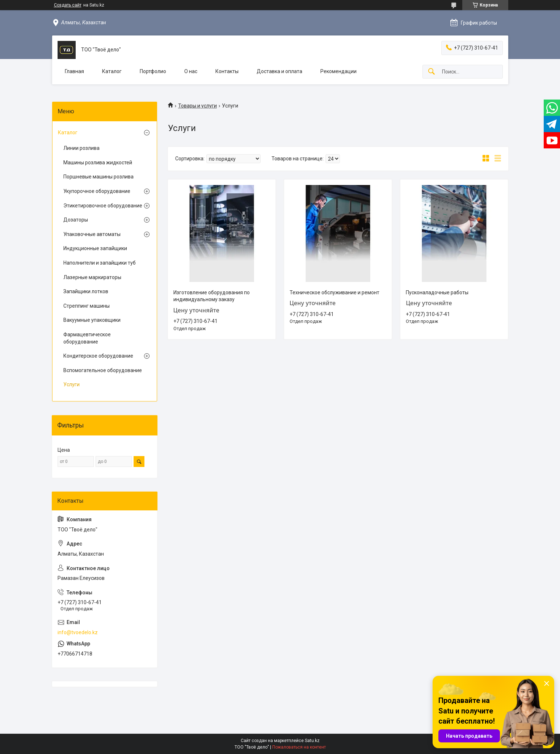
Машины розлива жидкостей (98, 163)
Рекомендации (338, 71)
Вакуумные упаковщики (92, 320)
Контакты (227, 71)
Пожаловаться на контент (299, 747)
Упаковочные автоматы (92, 234)
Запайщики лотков (86, 291)
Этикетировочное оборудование (103, 206)
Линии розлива (81, 148)
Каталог (112, 71)
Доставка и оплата (279, 71)
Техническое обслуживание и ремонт (334, 292)
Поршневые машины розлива (98, 177)
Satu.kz (312, 741)
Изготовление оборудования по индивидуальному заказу (212, 296)
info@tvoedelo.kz (78, 632)
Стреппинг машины (87, 306)
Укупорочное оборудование (97, 191)
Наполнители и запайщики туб (100, 263)
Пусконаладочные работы (437, 292)
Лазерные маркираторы (92, 277)
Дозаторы (76, 220)
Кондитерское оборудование (98, 356)
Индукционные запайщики (95, 248)
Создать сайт (68, 5)
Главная (74, 71)
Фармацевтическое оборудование (87, 338)
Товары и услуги (197, 106)
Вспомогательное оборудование (103, 370)
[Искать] (431, 72)
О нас (191, 71)
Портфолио (153, 71)
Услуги (71, 384)
